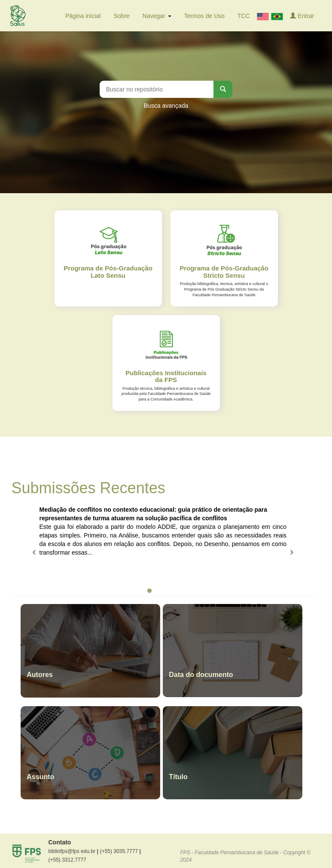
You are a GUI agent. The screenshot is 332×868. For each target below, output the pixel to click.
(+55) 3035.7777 (120, 851)
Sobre (121, 16)
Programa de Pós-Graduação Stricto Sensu (224, 272)
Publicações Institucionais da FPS (166, 376)
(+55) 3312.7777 (67, 860)
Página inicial (83, 16)
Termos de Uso (204, 16)
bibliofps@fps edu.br (73, 851)
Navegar (157, 16)
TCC (244, 16)
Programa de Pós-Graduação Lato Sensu (108, 272)
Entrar (302, 16)
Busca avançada (166, 106)
